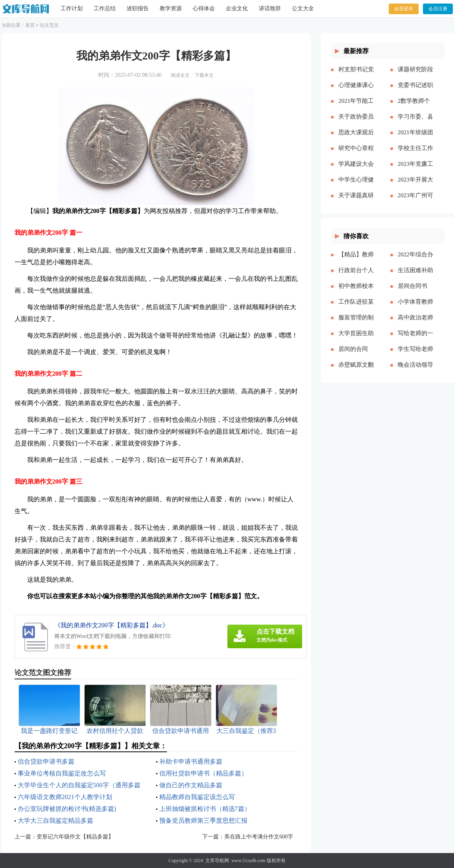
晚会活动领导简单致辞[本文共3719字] (415, 371)
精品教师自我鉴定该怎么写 (197, 797)
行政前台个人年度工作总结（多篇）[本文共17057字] (356, 276)
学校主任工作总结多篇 (415, 154)
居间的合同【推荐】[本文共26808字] (356, 355)
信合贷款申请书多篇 (46, 761)
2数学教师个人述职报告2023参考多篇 (415, 107)
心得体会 (204, 8)
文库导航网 (217, 861)
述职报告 (138, 8)
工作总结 (105, 8)
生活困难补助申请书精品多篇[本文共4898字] (415, 276)
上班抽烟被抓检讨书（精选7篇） (205, 809)
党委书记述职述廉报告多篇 (415, 91)
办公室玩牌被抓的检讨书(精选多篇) (67, 809)
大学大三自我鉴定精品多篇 (55, 821)
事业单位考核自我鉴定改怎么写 (62, 773)
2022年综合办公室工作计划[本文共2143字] (415, 261)
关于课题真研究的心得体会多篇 (356, 202)
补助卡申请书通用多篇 (191, 761)
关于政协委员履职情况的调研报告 (356, 123)
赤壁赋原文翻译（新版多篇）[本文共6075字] (356, 371)
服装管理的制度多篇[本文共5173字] (356, 324)
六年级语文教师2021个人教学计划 (65, 797)
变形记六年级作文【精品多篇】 (75, 837)
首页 (30, 25)
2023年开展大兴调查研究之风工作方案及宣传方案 (415, 186)
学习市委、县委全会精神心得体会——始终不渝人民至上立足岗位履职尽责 (415, 123)
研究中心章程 (356, 148)
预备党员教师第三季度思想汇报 (203, 821)
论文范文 (49, 25)
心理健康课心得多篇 (356, 91)
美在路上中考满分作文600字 (259, 837)
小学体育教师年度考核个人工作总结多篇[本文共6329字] (415, 308)
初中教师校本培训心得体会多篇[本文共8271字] (356, 292)
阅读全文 (180, 75)
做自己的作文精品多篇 (191, 785)
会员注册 (438, 9)
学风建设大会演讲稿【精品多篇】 (356, 170)
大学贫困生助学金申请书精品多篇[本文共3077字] (356, 339)
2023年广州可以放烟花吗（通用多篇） (415, 202)
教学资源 (171, 8)
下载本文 (204, 75)
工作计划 (72, 8)
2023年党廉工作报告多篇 (415, 170)
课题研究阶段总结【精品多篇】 (415, 76)
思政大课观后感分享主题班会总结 (356, 139)
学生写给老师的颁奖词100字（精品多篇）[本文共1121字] (415, 355)
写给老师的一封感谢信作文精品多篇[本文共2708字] (415, 339)
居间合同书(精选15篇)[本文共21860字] (415, 292)
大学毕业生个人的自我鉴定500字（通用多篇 (79, 785)
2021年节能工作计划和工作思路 (356, 107)
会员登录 (404, 9)
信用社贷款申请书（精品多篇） (203, 773)
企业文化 (237, 8)
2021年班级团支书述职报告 (415, 139)
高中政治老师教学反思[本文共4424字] (415, 324)
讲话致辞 (270, 8)
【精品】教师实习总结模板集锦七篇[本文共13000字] (356, 261)
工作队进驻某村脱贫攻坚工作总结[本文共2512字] (356, 308)
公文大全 (303, 8)
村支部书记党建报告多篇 (356, 76)
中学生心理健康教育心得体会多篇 (356, 186)
